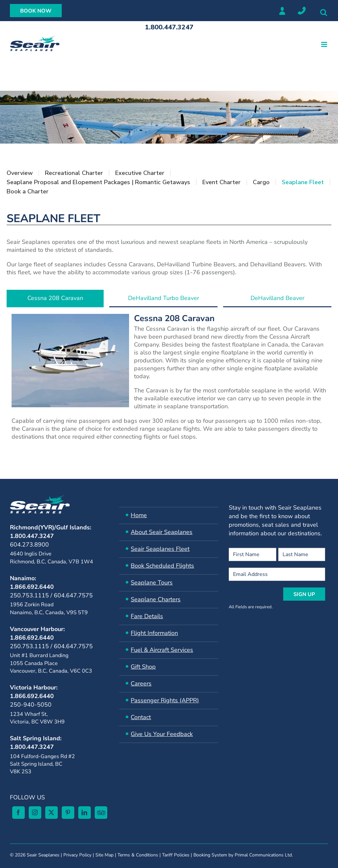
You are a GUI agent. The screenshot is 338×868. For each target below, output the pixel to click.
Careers (141, 684)
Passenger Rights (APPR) (165, 700)
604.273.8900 (29, 545)
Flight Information (154, 633)
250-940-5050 (31, 705)
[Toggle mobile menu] (325, 44)
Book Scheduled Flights (162, 566)
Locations (302, 11)
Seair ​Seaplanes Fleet (160, 549)
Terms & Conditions (138, 855)
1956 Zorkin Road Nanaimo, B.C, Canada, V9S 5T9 (49, 608)
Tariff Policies (176, 855)
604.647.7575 (73, 595)
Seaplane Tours (152, 583)
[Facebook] (18, 813)
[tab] (55, 299)
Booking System (210, 855)
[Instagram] (35, 813)
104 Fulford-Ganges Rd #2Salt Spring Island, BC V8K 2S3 (42, 764)
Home (139, 515)
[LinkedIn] (84, 813)
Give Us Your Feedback (162, 734)
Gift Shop (143, 667)
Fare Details (147, 616)
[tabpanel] (169, 380)
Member (282, 11)
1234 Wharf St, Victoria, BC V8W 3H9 (37, 718)
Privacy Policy (77, 855)
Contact (141, 717)
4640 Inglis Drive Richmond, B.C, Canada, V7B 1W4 (51, 558)
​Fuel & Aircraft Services (162, 650)
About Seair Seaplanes (162, 532)
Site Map (104, 855)
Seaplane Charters (156, 599)
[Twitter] (51, 813)
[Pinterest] (68, 813)
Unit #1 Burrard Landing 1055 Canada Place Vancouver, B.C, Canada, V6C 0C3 (51, 663)
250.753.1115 (29, 595)
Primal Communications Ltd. (264, 855)
